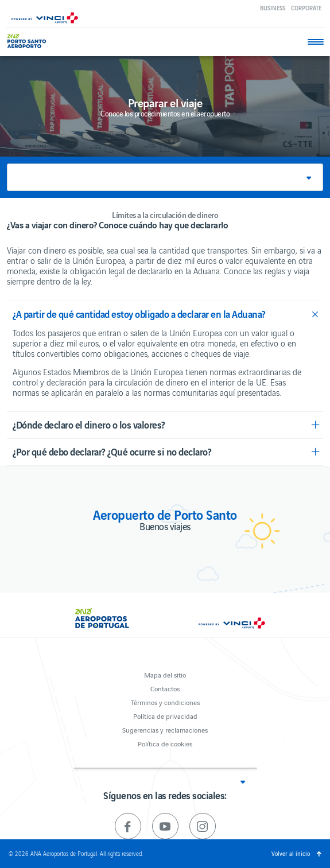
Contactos (165, 688)
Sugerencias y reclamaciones (165, 729)
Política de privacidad (165, 716)
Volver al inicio (291, 853)
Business (273, 8)
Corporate (306, 8)
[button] (165, 177)
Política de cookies (165, 743)
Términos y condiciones (165, 702)
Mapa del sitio (165, 674)
